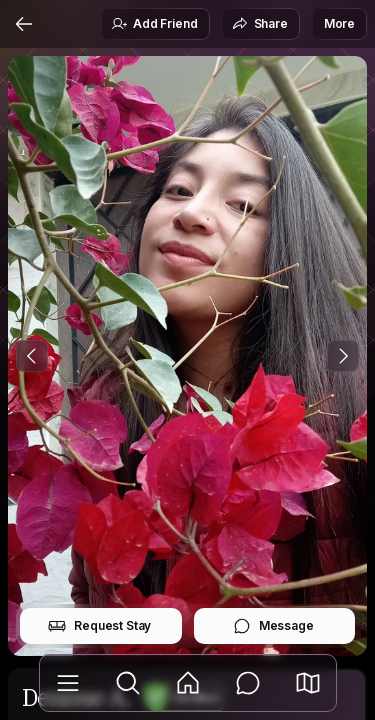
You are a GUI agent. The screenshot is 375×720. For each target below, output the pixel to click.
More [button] (339, 23)
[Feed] (188, 683)
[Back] (24, 24)
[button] (308, 683)
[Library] (68, 683)
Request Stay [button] (99, 626)
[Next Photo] (343, 356)
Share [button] (260, 24)
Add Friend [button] (154, 24)
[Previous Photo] (32, 356)
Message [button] (273, 626)
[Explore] (128, 683)
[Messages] (248, 683)
